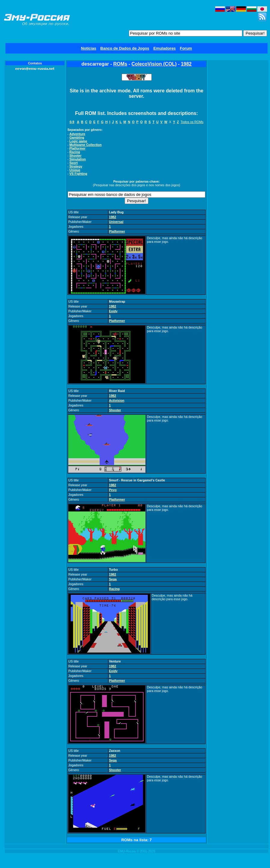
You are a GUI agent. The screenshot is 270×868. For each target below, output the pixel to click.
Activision (117, 400)
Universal (116, 222)
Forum (186, 48)
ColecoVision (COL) (154, 64)
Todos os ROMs (192, 122)
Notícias (89, 48)
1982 (186, 64)
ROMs (120, 64)
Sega (113, 579)
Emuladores (164, 48)
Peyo (113, 490)
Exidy (113, 311)
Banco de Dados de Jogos (125, 48)
